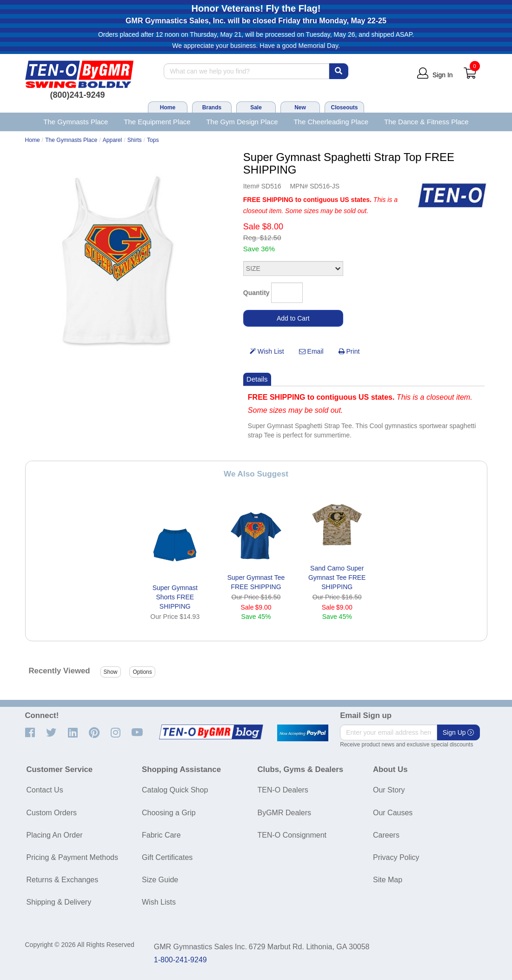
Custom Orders (52, 813)
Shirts (135, 140)
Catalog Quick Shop (175, 790)
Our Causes (393, 813)
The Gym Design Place (242, 122)
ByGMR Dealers (285, 813)
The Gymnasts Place (76, 122)
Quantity (256, 293)
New (300, 107)
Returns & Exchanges (63, 880)
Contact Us (45, 790)
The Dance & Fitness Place (426, 122)
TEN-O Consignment (292, 835)
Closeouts (344, 107)
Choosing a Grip (169, 813)
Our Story (389, 790)
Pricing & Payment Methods (72, 857)
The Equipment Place (157, 122)
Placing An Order (55, 835)
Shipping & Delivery (59, 902)
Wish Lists (159, 902)
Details (257, 379)
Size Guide (160, 880)
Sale (256, 107)
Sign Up (459, 732)
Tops (153, 140)
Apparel (113, 140)
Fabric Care (161, 835)
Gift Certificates (167, 857)
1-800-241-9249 (180, 960)
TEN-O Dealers (283, 790)
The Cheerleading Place (331, 122)
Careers (386, 835)
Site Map (388, 880)
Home (168, 107)
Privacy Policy (396, 857)
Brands (212, 107)
